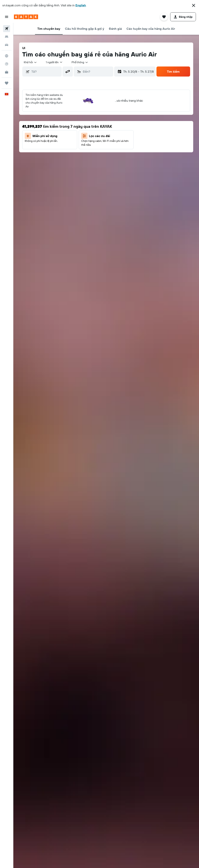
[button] (194, 5)
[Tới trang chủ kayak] (26, 17)
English (81, 5)
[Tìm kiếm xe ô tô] (7, 45)
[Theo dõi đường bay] (7, 64)
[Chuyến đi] (7, 83)
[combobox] (80, 62)
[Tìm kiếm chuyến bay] (7, 29)
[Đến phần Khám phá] (7, 56)
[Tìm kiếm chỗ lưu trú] (7, 37)
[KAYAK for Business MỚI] (7, 72)
